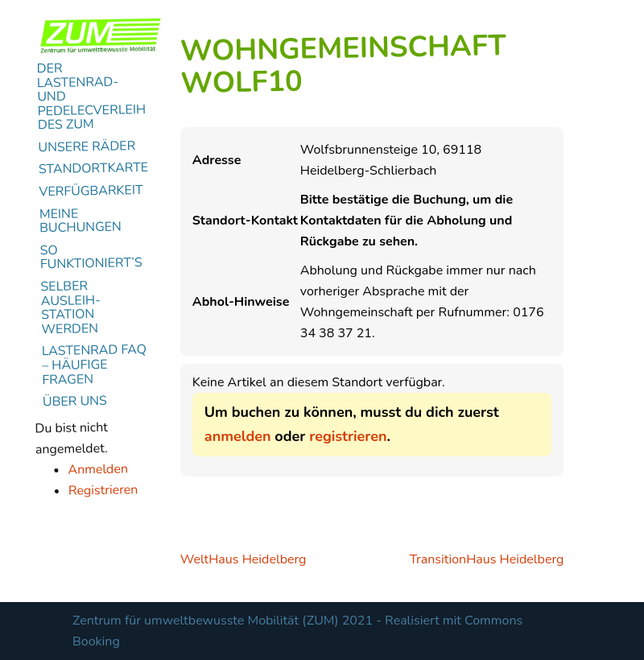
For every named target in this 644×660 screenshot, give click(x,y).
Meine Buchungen (80, 221)
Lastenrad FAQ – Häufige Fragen (94, 365)
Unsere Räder (87, 147)
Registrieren (103, 490)
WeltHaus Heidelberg (244, 559)
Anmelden (98, 469)
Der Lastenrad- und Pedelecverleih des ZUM (92, 97)
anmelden (238, 436)
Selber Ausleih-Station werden (70, 308)
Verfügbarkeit (91, 192)
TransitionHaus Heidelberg (487, 559)
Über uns (75, 402)
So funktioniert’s (91, 258)
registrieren (348, 436)
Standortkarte (94, 169)
